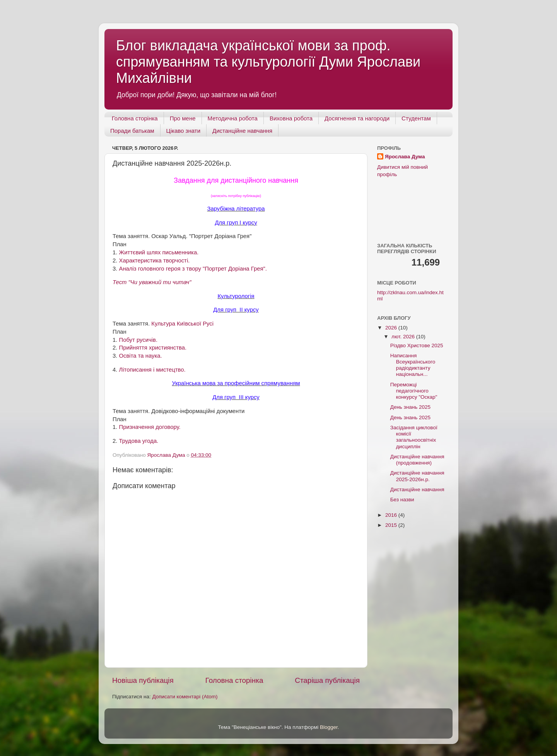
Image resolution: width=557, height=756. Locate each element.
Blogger (329, 727)
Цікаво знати (183, 131)
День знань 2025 (410, 407)
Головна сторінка (135, 118)
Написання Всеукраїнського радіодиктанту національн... (413, 365)
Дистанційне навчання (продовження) (417, 460)
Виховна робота (291, 118)
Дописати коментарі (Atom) (185, 697)
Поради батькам (132, 131)
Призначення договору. (150, 427)
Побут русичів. (138, 340)
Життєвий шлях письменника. (159, 252)
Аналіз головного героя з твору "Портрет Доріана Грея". (193, 269)
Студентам (416, 118)
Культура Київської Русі (182, 324)
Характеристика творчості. (155, 261)
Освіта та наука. (141, 356)
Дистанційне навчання (242, 131)
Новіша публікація (143, 680)
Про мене (183, 118)
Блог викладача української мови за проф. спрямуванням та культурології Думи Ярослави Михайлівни (268, 62)
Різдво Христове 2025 (417, 345)
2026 (392, 328)
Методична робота (233, 118)
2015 (392, 525)
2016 (392, 515)
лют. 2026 (404, 337)
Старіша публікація (327, 680)
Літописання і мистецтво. (152, 370)
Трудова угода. (139, 441)
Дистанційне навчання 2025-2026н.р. (417, 476)
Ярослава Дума (405, 157)
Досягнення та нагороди (357, 118)
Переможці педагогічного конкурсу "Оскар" (414, 391)
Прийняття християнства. (153, 348)
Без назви (402, 500)
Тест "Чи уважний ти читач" (152, 282)
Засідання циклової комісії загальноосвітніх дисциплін (414, 437)
